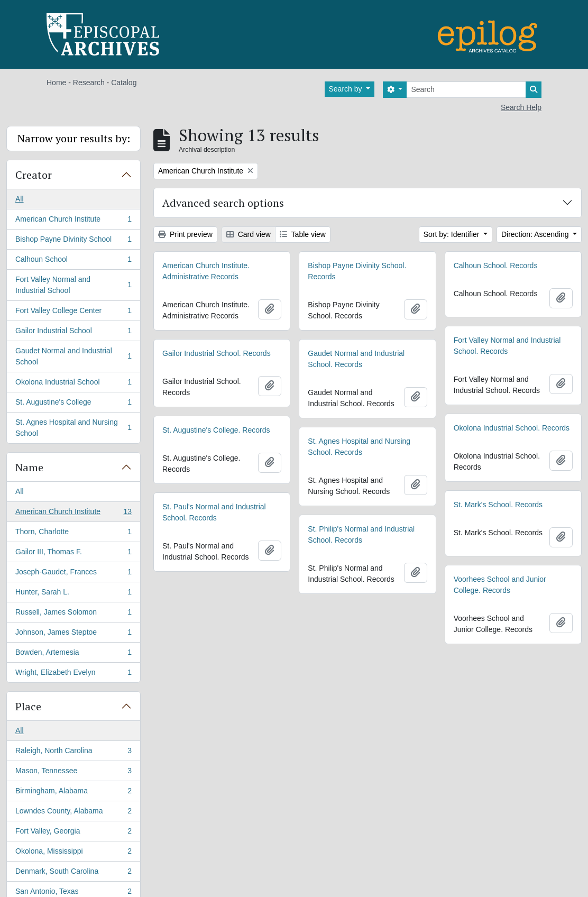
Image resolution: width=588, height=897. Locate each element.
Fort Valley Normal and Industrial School (73, 285)
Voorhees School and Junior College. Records (500, 585)
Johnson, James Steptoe (73, 634)
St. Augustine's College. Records (216, 430)
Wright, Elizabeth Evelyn (73, 674)
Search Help (521, 107)
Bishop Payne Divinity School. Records (357, 271)
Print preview (185, 234)
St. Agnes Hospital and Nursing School (73, 428)
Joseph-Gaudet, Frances (73, 574)
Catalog (124, 83)
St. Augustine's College (73, 404)
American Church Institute (73, 221)
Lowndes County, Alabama (73, 813)
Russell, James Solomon (73, 614)
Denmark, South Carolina (73, 873)
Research (89, 83)
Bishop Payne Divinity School (73, 241)
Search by (347, 89)
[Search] (466, 90)
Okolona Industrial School (73, 384)
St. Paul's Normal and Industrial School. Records (214, 512)
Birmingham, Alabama (73, 793)
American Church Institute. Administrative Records (206, 271)
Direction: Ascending (536, 234)
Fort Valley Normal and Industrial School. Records (507, 346)
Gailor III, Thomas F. (73, 554)
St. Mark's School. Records (498, 505)
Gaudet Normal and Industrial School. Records (356, 359)
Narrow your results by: (74, 138)
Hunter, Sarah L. (73, 594)
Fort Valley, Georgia (73, 833)
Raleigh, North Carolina (73, 753)
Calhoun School (73, 261)
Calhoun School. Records (496, 266)
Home (56, 83)
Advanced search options (223, 203)
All (20, 199)
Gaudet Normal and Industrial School (73, 356)
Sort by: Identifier (453, 234)
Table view (303, 234)
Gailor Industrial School (73, 333)
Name (29, 467)
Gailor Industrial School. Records (217, 353)
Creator (34, 175)
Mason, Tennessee (73, 773)
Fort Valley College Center (73, 313)
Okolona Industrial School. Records (512, 428)
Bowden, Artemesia (73, 654)
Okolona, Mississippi (73, 853)
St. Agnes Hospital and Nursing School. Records (359, 447)
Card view (249, 234)
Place (28, 706)
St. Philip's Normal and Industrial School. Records (361, 534)
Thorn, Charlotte (73, 534)
